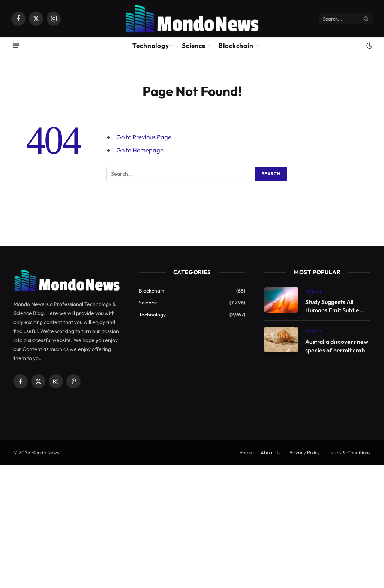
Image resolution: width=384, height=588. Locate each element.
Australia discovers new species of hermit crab (337, 346)
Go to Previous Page (144, 137)
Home (246, 452)
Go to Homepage (140, 150)
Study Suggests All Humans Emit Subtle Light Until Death (332, 307)
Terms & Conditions (349, 452)
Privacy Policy (305, 452)
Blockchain (236, 46)
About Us (271, 452)
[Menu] (16, 46)
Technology (151, 46)
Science (194, 46)
